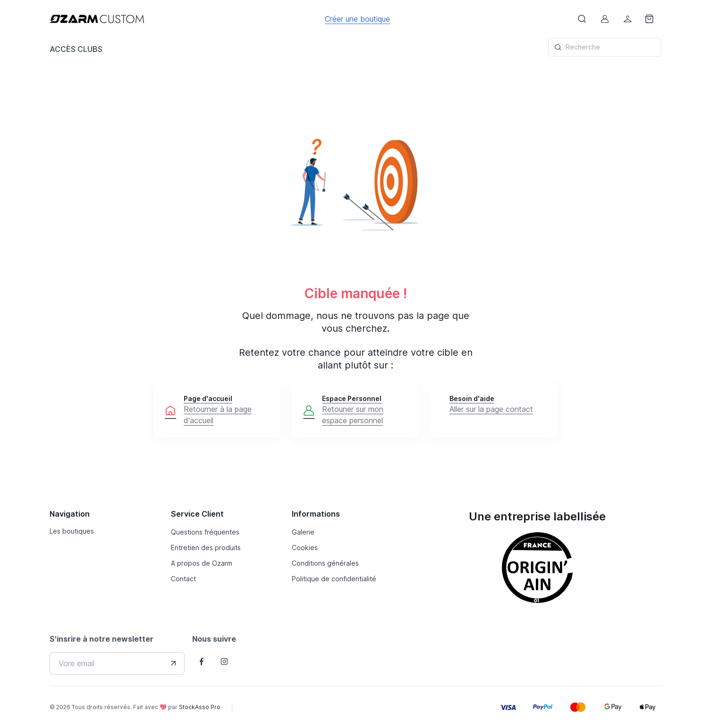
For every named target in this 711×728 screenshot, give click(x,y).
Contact (183, 579)
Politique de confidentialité (334, 579)
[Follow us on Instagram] (224, 661)
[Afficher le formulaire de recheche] (582, 19)
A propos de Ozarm (202, 563)
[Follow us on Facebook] (202, 661)
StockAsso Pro (200, 707)
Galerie (303, 532)
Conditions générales (325, 563)
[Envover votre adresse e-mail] (173, 663)
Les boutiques (72, 531)
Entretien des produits (206, 548)
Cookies (305, 548)
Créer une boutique (357, 19)
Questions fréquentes (205, 532)
